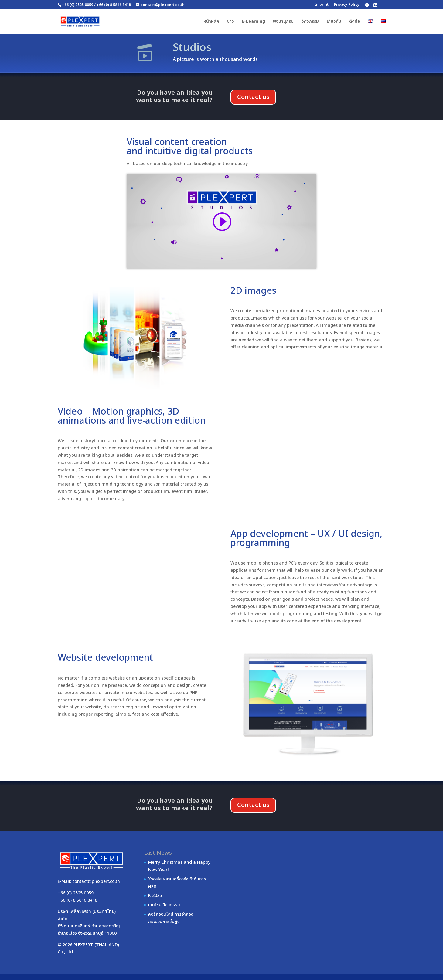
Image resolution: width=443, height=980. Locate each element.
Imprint (321, 5)
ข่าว (231, 22)
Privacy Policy (347, 5)
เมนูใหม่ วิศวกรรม (164, 905)
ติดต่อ (355, 22)
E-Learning (254, 22)
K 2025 (155, 895)
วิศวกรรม (310, 22)
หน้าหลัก (211, 22)
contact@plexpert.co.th (96, 882)
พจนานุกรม (283, 22)
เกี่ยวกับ (334, 22)
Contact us (253, 97)
